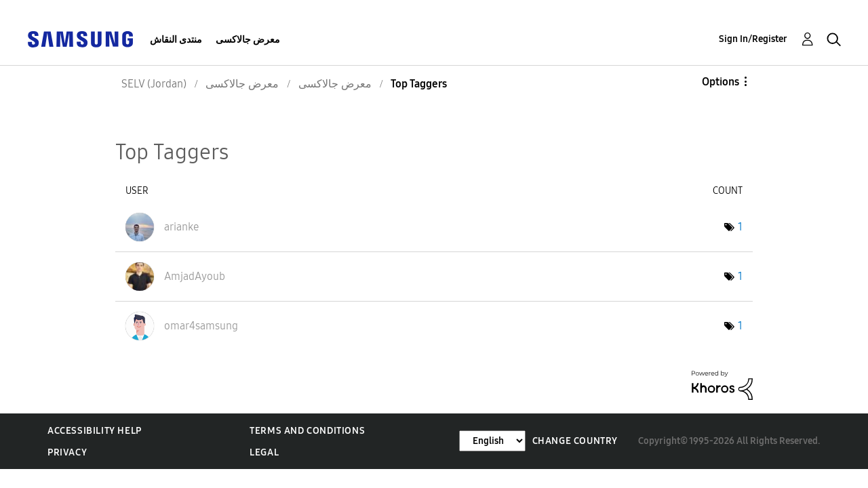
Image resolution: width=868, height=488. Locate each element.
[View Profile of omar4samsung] (201, 326)
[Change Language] (492, 441)
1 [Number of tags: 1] (740, 227)
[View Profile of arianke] (181, 227)
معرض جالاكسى (248, 40)
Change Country (575, 441)
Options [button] (721, 82)
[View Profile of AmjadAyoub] (195, 276)
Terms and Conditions (307, 431)
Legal (264, 452)
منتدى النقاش (176, 40)
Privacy (67, 452)
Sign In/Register (753, 39)
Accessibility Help (95, 431)
